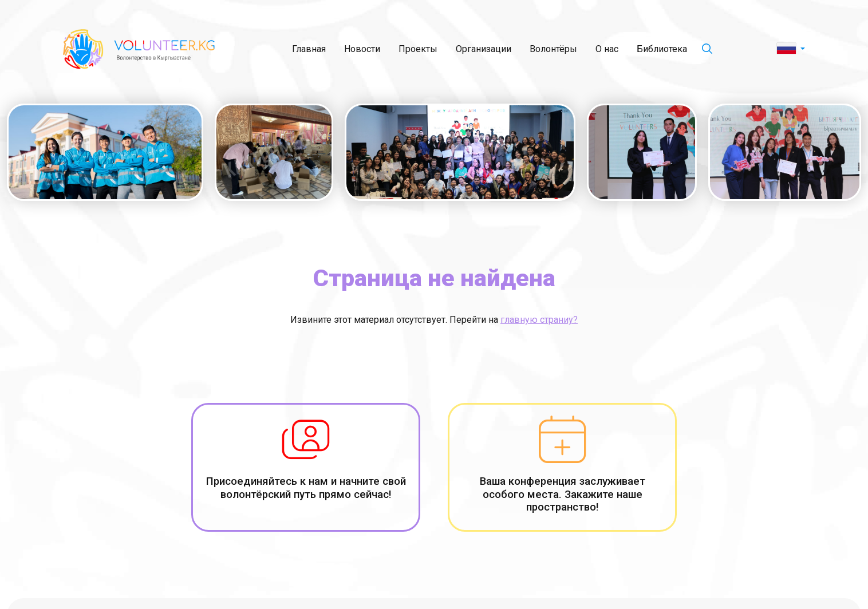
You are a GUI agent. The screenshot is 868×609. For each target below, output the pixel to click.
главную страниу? (539, 320)
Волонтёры (553, 49)
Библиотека (662, 49)
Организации (484, 49)
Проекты (418, 49)
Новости (362, 49)
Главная (309, 49)
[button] (791, 49)
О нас (607, 49)
